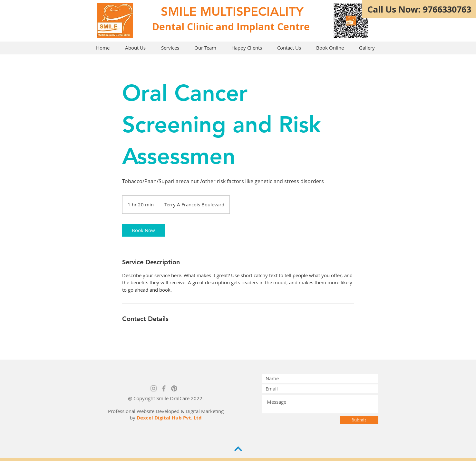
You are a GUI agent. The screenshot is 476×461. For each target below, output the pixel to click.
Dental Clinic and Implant (213, 27)
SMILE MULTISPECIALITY (232, 11)
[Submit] (359, 420)
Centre (293, 27)
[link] (143, 230)
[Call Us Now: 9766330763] (419, 9)
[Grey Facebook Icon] (164, 388)
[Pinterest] (174, 388)
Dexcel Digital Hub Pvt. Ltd (169, 418)
